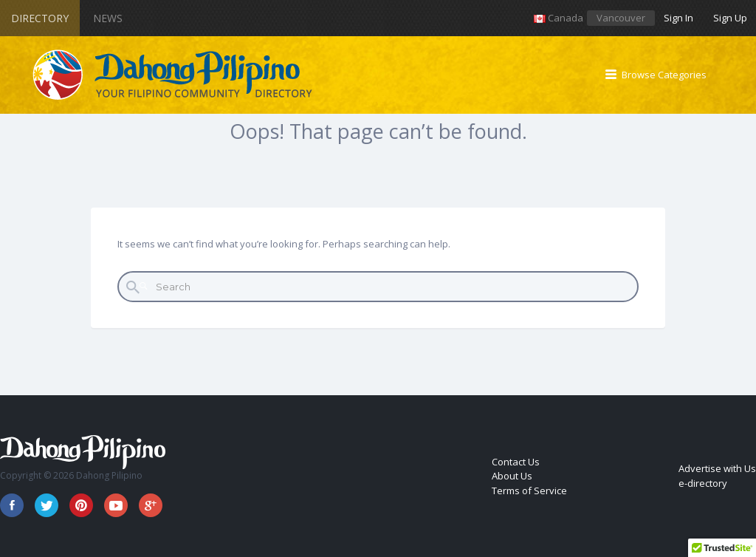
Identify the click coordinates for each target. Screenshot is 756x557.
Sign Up (730, 18)
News (108, 18)
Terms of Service (529, 491)
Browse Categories (664, 75)
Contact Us (516, 462)
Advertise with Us (717, 468)
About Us (512, 476)
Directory (40, 18)
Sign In (678, 18)
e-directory (703, 483)
